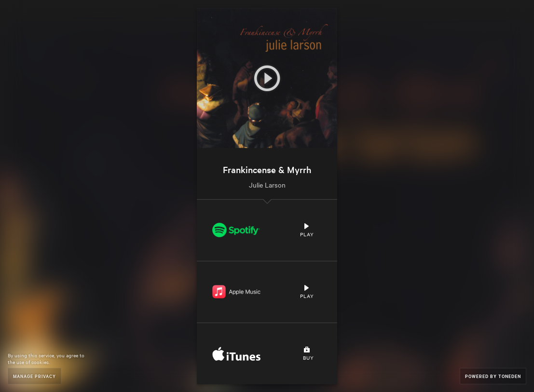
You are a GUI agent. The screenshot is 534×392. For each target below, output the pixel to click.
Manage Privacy (34, 376)
